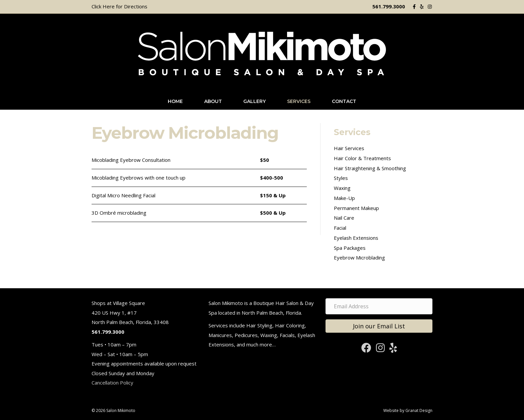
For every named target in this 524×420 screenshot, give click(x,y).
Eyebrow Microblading (359, 257)
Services (299, 101)
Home (175, 101)
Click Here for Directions (119, 6)
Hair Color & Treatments (362, 158)
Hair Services (349, 148)
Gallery (254, 101)
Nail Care (344, 218)
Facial (340, 228)
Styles (341, 178)
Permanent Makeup (356, 208)
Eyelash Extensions (356, 238)
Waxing (342, 188)
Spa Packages (350, 248)
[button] (379, 326)
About (213, 101)
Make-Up (344, 198)
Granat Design (419, 410)
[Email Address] (379, 306)
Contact (344, 101)
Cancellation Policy (112, 383)
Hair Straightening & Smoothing (370, 168)
